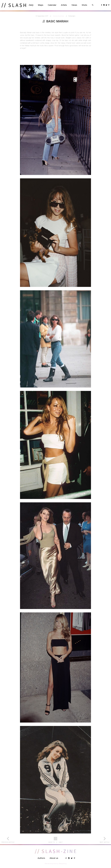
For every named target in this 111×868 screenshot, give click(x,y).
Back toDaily (56, 842)
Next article (105, 842)
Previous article (8, 842)
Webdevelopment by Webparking (56, 864)
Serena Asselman (59, 16)
